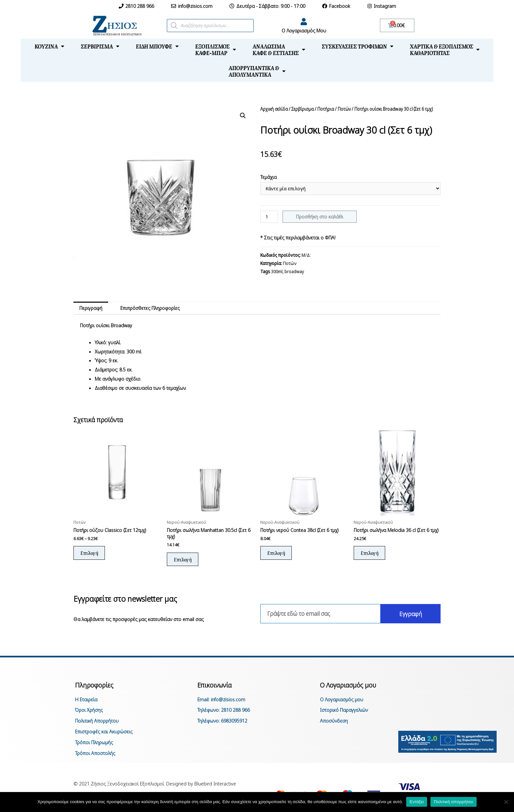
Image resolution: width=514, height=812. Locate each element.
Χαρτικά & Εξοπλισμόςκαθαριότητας (445, 49)
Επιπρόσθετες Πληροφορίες (150, 308)
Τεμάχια (268, 177)
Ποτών (344, 109)
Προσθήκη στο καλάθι (320, 217)
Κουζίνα (49, 46)
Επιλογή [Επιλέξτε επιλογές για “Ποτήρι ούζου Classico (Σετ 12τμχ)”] (89, 553)
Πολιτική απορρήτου (453, 802)
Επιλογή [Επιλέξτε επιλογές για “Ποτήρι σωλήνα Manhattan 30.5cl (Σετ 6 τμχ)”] (183, 559)
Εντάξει (417, 802)
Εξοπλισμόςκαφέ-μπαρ (216, 49)
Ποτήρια (326, 109)
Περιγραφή (91, 308)
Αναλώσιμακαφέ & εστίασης (279, 49)
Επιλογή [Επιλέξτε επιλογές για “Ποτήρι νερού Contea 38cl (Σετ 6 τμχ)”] (276, 553)
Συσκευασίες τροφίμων (357, 46)
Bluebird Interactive (215, 784)
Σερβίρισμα (100, 46)
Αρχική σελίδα (274, 109)
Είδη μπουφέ (157, 46)
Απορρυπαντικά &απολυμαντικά (257, 71)
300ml (277, 272)
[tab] (91, 308)
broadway (294, 272)
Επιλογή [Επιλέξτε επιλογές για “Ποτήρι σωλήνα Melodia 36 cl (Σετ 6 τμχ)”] (369, 553)
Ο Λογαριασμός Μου (304, 30)
